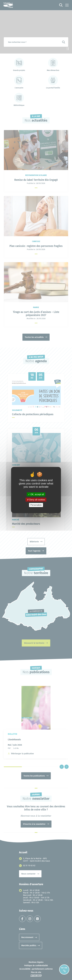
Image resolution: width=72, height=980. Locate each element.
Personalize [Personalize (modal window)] (36, 505)
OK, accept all (36, 494)
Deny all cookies (36, 500)
